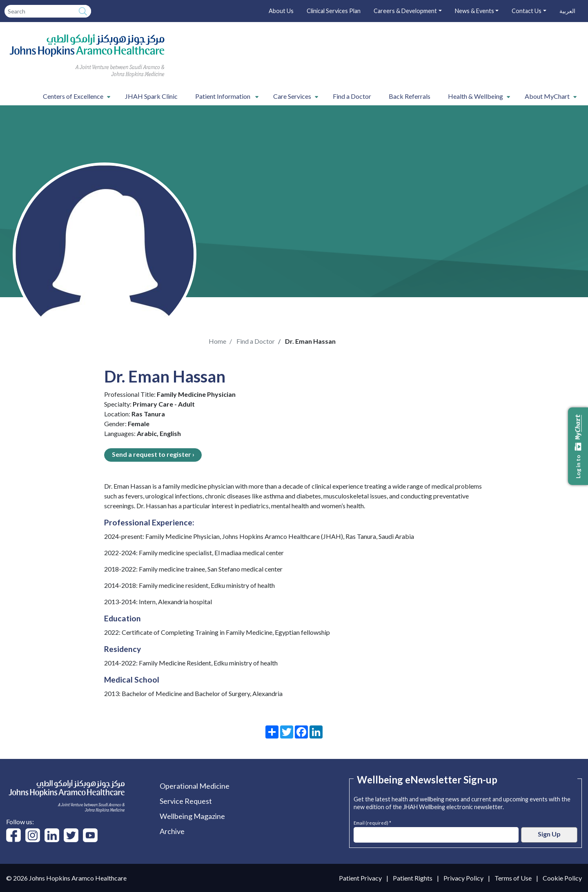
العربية (567, 11)
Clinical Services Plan (334, 11)
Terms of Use (513, 878)
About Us (281, 11)
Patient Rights (413, 878)
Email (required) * (372, 822)
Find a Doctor (352, 96)
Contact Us (527, 11)
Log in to (578, 446)
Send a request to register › (153, 454)
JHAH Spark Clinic (151, 96)
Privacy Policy (463, 878)
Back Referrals (410, 96)
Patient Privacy (360, 878)
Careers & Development (405, 11)
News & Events (474, 11)
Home (217, 341)
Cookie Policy (562, 878)
